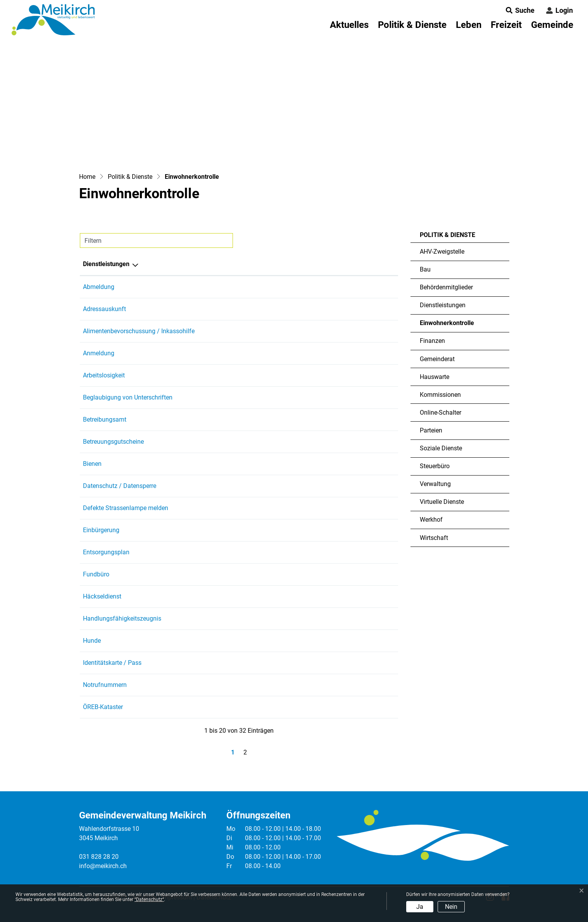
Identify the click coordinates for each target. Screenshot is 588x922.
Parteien (431, 430)
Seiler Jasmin (272, 530)
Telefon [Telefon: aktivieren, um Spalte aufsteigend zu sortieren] (345, 264)
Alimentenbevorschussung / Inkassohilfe (139, 331)
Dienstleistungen (443, 305)
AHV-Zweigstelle (442, 252)
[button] (518, 10)
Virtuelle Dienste (442, 502)
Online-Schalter (441, 413)
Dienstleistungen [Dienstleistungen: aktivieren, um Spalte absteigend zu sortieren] (106, 264)
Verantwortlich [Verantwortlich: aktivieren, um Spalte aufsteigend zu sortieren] (274, 264)
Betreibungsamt (105, 419)
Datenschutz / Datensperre (120, 486)
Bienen (92, 464)
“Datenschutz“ (149, 900)
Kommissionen (440, 395)
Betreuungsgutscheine (113, 442)
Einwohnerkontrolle (447, 326)
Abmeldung (99, 287)
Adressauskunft (104, 309)
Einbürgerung (101, 530)
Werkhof (431, 520)
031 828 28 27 (354, 530)
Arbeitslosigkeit (104, 375)
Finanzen (432, 341)
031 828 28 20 (99, 857)
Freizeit (506, 25)
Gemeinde (552, 25)
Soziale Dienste (441, 448)
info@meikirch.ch (103, 866)
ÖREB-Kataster (103, 707)
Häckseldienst (102, 596)
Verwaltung (435, 484)
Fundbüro (96, 574)
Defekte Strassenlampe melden (126, 508)
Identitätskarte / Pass (112, 663)
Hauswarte (435, 377)
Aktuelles (349, 25)
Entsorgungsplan (106, 552)
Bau (425, 269)
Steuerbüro (435, 466)
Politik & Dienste (412, 25)
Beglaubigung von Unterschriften (128, 397)
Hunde (92, 641)
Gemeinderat (437, 359)
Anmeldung (99, 353)
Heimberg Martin (277, 508)
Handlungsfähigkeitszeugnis (122, 618)
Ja (420, 907)
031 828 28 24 (354, 508)
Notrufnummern (105, 685)
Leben (469, 25)
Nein (451, 907)
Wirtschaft (434, 538)
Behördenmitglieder (446, 287)
